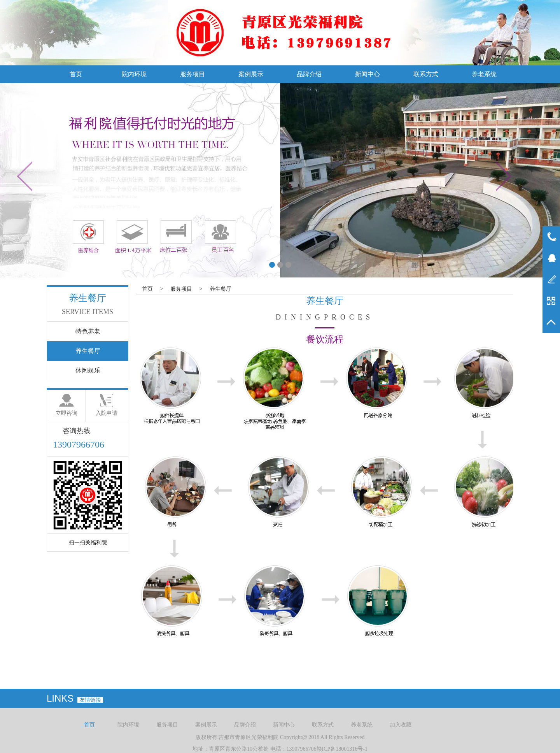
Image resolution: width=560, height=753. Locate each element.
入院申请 (107, 413)
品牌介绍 (309, 74)
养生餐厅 (220, 289)
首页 (76, 74)
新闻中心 (367, 74)
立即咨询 (66, 413)
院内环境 (134, 74)
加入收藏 (401, 725)
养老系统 (484, 74)
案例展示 (251, 74)
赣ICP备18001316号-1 (342, 749)
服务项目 (192, 74)
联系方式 (426, 74)
